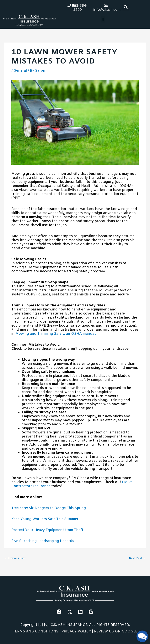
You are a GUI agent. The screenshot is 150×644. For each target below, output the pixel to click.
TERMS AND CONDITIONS (36, 631)
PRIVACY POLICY (77, 631)
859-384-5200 (77, 8)
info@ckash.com (107, 8)
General (20, 71)
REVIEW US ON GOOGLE (116, 631)
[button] (126, 7)
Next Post (137, 558)
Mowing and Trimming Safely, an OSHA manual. (56, 334)
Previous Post (15, 558)
